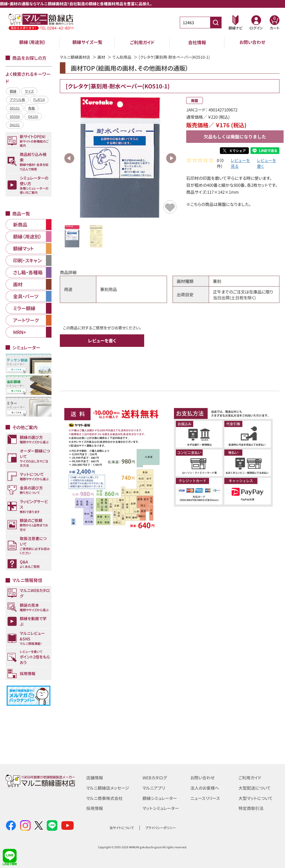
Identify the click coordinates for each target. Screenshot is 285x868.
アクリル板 (17, 99)
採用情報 (95, 808)
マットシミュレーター (161, 808)
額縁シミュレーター (160, 798)
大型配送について (255, 788)
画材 (101, 57)
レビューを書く (266, 164)
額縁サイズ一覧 (87, 42)
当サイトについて (122, 828)
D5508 (15, 116)
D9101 (15, 108)
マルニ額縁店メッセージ (108, 788)
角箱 (31, 108)
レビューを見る (240, 164)
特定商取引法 (251, 808)
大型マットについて (256, 798)
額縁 (13, 91)
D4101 (15, 125)
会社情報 (197, 42)
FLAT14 (39, 99)
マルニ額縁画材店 (75, 57)
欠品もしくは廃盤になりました (235, 136)
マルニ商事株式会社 (105, 798)
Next (171, 158)
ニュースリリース (205, 798)
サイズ (29, 91)
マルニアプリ (154, 788)
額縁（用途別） (33, 42)
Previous (69, 158)
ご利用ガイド (142, 42)
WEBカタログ (155, 778)
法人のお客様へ (205, 788)
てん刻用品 (122, 57)
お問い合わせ (252, 42)
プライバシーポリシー (161, 828)
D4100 (33, 116)
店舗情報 (95, 778)
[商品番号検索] (216, 23)
